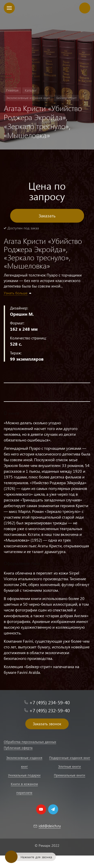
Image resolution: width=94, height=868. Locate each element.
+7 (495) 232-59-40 (50, 710)
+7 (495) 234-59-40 (50, 702)
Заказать (47, 216)
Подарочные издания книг (70, 758)
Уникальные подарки (24, 775)
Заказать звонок (47, 724)
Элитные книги (70, 766)
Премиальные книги (70, 775)
